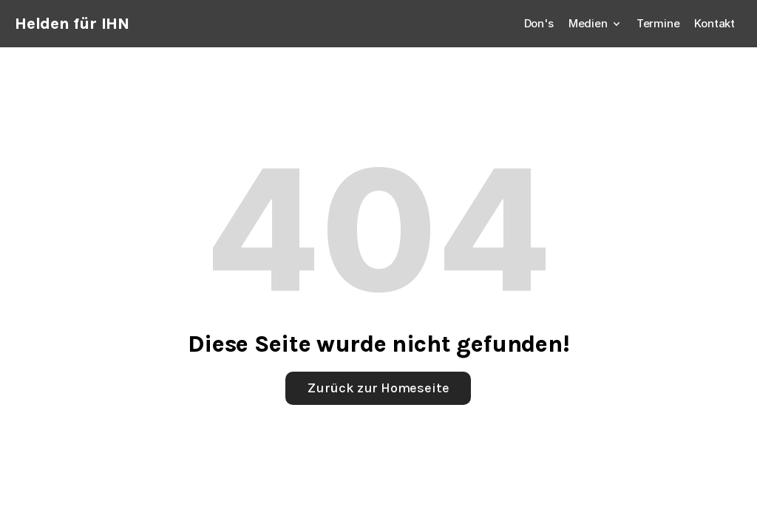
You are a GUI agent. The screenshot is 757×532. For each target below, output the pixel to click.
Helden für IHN (72, 24)
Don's (539, 23)
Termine (658, 23)
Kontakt (714, 23)
